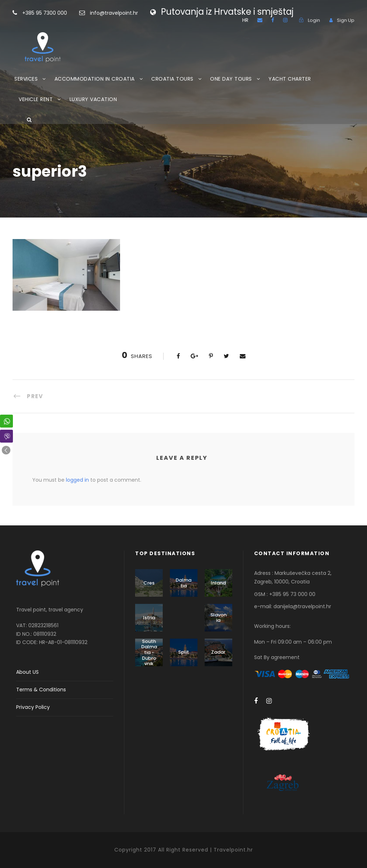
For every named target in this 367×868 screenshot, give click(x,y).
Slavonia (218, 618)
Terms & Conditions (41, 690)
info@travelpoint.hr (114, 13)
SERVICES (26, 79)
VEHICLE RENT (36, 99)
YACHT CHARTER (290, 79)
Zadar (218, 652)
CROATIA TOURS (172, 79)
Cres (149, 583)
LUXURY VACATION (93, 99)
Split (183, 652)
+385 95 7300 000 (56, 13)
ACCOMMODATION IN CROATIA (95, 79)
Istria (149, 618)
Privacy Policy (33, 707)
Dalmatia (183, 583)
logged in (77, 480)
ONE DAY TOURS (231, 79)
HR (245, 20)
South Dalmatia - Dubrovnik (149, 652)
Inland (218, 583)
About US (27, 672)
